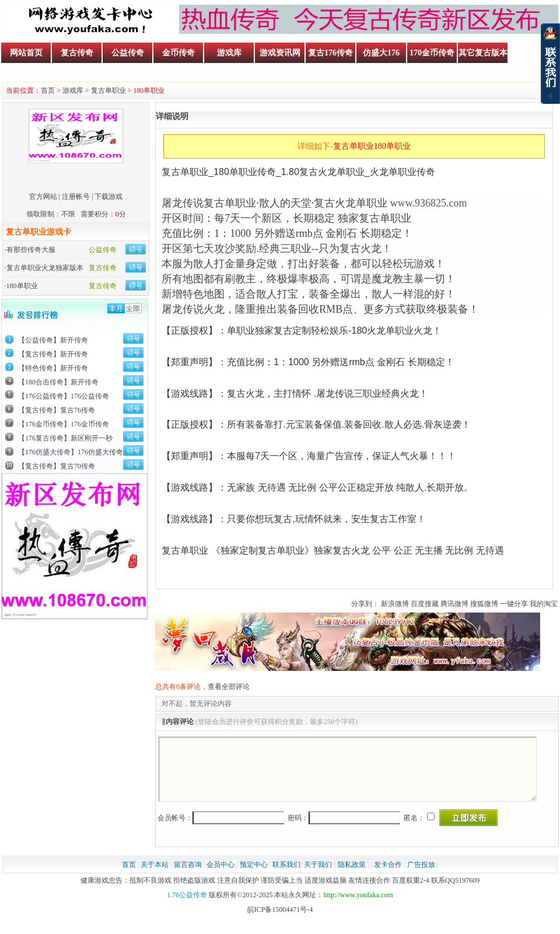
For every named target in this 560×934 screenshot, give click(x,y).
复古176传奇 (330, 53)
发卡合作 (388, 877)
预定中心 (254, 877)
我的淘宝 (544, 604)
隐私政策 (352, 877)
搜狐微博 (484, 604)
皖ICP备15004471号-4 (280, 922)
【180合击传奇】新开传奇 (58, 382)
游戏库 (229, 53)
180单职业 (22, 286)
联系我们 (286, 877)
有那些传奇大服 (31, 250)
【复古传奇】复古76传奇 (57, 410)
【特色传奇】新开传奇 (53, 368)
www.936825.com (429, 203)
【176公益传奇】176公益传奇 (64, 396)
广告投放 (421, 877)
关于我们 (318, 877)
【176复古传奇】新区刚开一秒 (65, 438)
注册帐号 (76, 197)
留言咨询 (188, 877)
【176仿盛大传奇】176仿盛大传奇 (71, 452)
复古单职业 (108, 90)
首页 (48, 90)
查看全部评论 (229, 687)
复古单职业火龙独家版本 (45, 268)
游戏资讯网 (280, 53)
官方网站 (43, 197)
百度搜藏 (425, 604)
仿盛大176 (381, 53)
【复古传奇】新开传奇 (53, 354)
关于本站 (155, 877)
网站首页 (26, 53)
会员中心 (220, 877)
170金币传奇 (432, 53)
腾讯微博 (454, 604)
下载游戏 (108, 197)
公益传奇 (128, 53)
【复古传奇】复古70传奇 (57, 466)
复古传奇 (77, 53)
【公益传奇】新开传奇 (53, 340)
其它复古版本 (483, 53)
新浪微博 (395, 604)
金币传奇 (178, 53)
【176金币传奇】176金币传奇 (64, 424)
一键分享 (514, 604)
